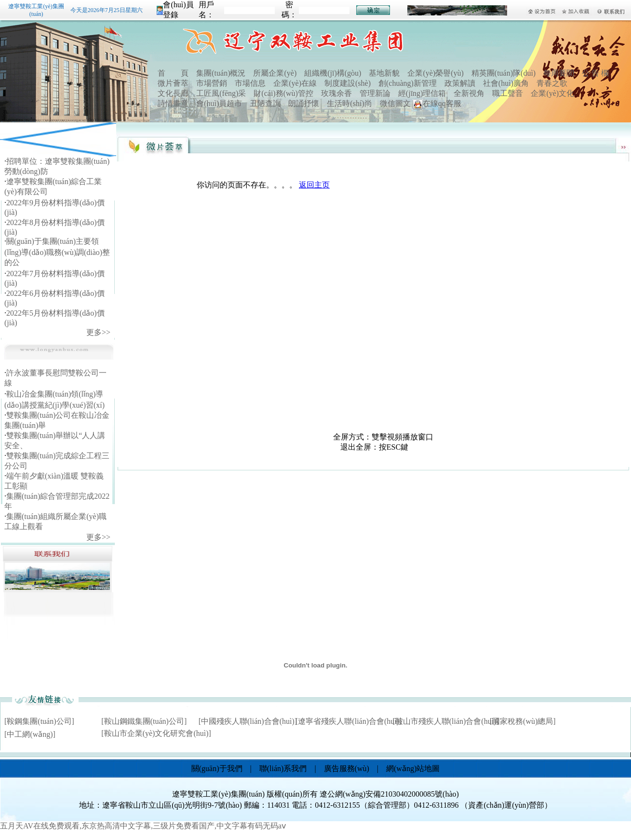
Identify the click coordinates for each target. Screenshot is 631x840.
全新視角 (469, 93)
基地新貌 (384, 73)
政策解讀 (460, 83)
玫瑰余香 (336, 93)
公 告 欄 (595, 73)
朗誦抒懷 (304, 103)
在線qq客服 (437, 103)
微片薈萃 (173, 83)
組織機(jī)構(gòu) (333, 73)
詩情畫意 (173, 103)
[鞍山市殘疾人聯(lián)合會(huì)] (445, 721)
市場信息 (250, 83)
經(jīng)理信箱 (422, 93)
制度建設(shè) (348, 83)
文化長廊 (173, 93)
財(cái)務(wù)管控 (283, 93)
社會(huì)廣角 (506, 83)
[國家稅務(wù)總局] (523, 721)
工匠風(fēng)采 (221, 93)
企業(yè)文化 (552, 93)
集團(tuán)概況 (221, 73)
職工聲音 (508, 93)
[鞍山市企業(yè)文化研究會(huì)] (156, 733)
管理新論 (375, 93)
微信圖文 (395, 103)
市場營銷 (212, 83)
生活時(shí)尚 (349, 103)
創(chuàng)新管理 (408, 83)
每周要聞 (559, 73)
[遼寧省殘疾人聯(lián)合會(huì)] (349, 721)
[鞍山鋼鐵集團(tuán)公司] (144, 721)
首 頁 (173, 73)
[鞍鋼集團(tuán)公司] (39, 721)
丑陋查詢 (265, 103)
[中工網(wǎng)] (30, 734)
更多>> (98, 332)
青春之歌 (552, 83)
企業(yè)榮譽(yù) (435, 73)
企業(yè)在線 (295, 83)
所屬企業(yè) (275, 73)
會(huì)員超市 (219, 103)
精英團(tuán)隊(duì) (503, 73)
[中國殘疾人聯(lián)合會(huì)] (248, 721)
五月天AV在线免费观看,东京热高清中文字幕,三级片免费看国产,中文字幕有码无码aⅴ (143, 826)
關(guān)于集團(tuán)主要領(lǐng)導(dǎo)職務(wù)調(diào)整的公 (57, 252)
